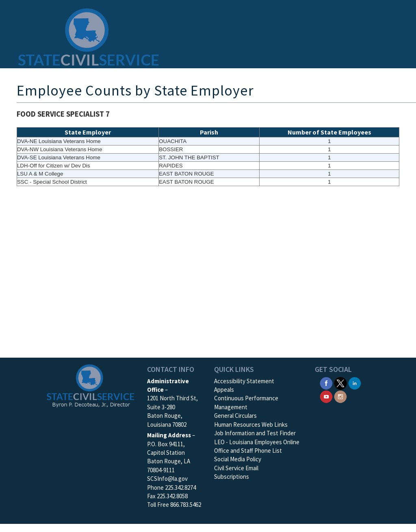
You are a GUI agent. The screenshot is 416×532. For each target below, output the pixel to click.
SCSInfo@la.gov (167, 479)
